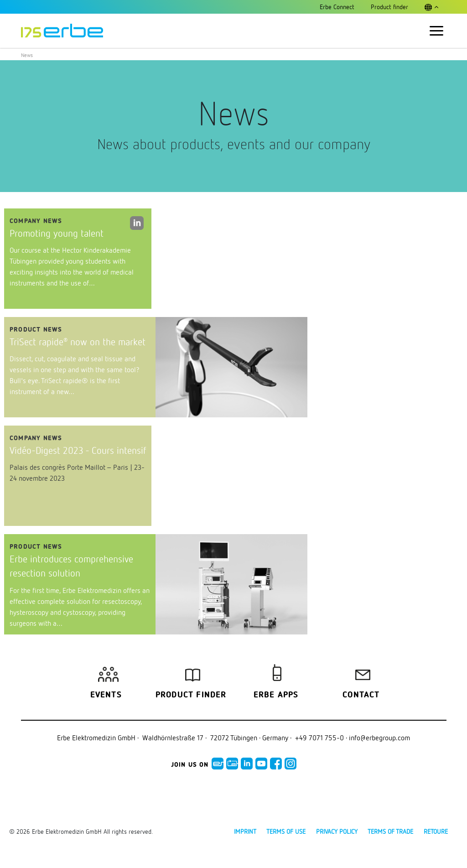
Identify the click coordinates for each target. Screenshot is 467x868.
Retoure (436, 831)
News (27, 55)
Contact (361, 695)
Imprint (245, 831)
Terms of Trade (390, 831)
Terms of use (286, 831)
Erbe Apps (276, 695)
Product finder (191, 695)
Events (106, 695)
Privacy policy (337, 831)
